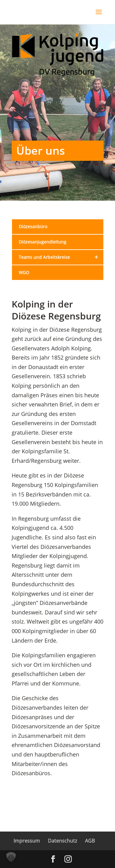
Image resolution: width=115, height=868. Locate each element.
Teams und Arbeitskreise (61, 257)
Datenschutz (62, 841)
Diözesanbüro (33, 226)
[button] (11, 857)
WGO (24, 272)
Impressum (27, 841)
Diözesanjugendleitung (42, 242)
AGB (90, 841)
